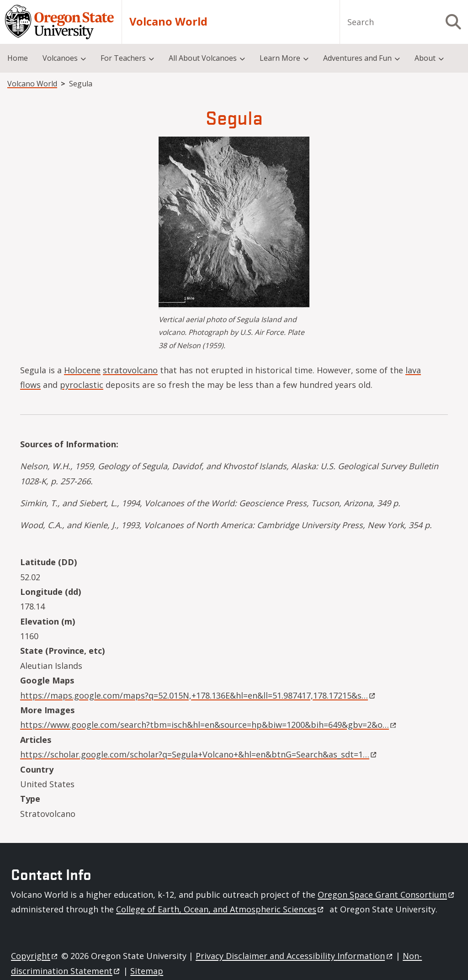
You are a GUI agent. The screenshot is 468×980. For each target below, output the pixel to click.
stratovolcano (130, 370)
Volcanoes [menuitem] (60, 58)
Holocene (82, 370)
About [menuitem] (425, 58)
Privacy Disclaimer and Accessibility (295, 956)
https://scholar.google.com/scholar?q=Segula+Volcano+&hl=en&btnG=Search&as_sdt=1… (198, 754)
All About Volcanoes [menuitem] (203, 58)
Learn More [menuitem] (280, 58)
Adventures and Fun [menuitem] (357, 58)
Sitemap (147, 971)
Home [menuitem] (18, 58)
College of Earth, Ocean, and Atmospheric (221, 909)
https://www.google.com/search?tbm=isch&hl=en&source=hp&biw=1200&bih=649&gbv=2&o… (208, 725)
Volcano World (168, 22)
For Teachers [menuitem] (123, 58)
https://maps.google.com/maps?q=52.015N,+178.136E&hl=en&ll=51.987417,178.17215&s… (198, 695)
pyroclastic (82, 385)
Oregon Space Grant (387, 895)
